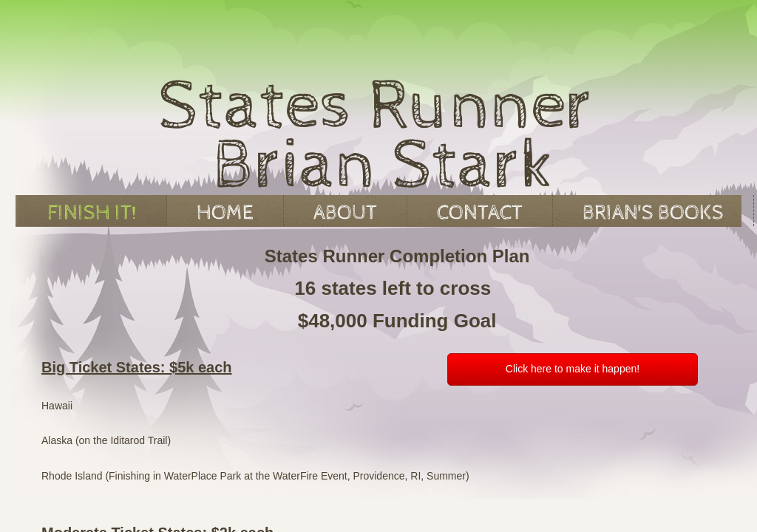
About (345, 213)
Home (225, 213)
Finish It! (92, 213)
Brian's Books (653, 213)
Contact (480, 213)
